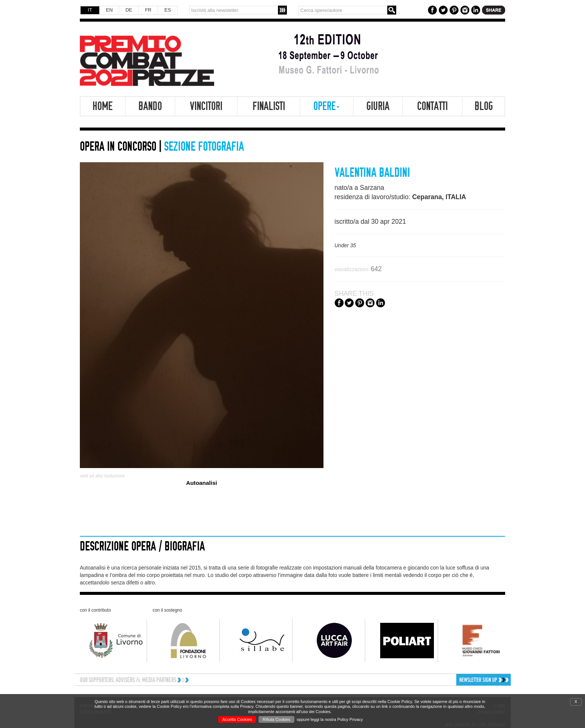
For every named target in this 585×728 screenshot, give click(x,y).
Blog (484, 106)
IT (90, 10)
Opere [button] (326, 106)
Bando (150, 106)
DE (129, 10)
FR (148, 10)
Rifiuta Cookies (276, 719)
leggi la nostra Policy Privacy (337, 719)
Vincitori (206, 106)
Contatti (432, 106)
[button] (459, 680)
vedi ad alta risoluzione (102, 476)
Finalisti (269, 106)
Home (103, 106)
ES (168, 10)
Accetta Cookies (237, 719)
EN (109, 10)
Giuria (378, 106)
